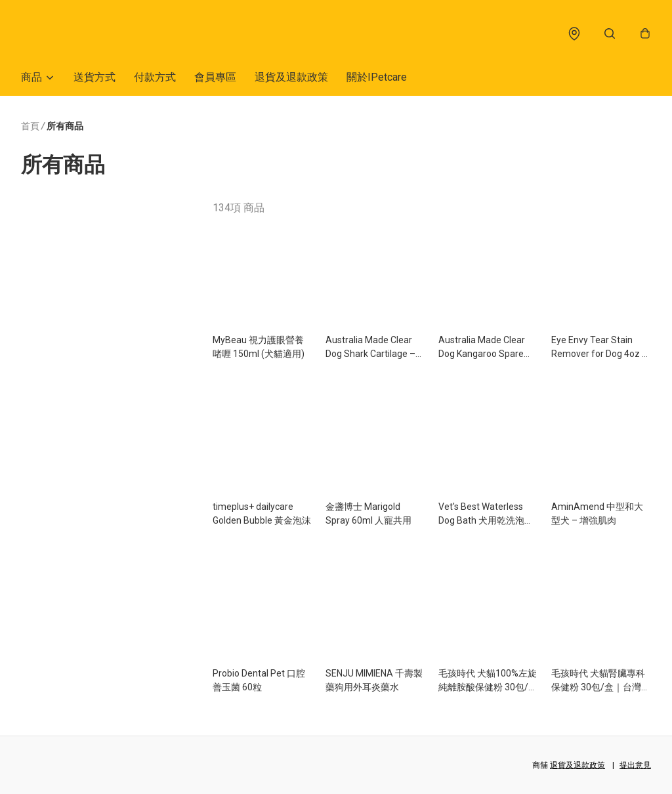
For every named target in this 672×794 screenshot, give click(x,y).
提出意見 (635, 765)
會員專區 (215, 84)
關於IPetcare (377, 84)
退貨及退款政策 (291, 84)
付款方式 (155, 84)
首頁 (30, 133)
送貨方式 (94, 84)
